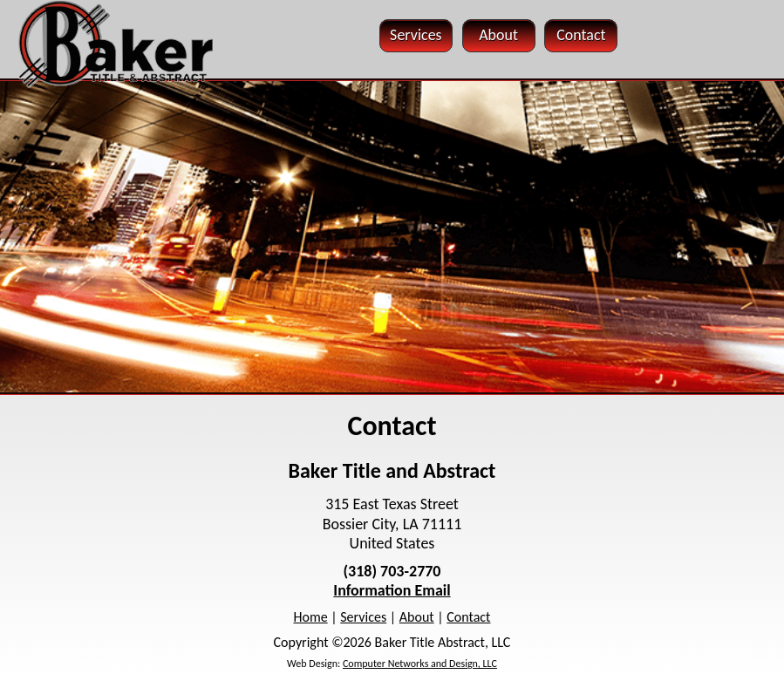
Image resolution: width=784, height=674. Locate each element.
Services (363, 617)
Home (311, 617)
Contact (468, 617)
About (417, 617)
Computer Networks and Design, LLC (420, 664)
